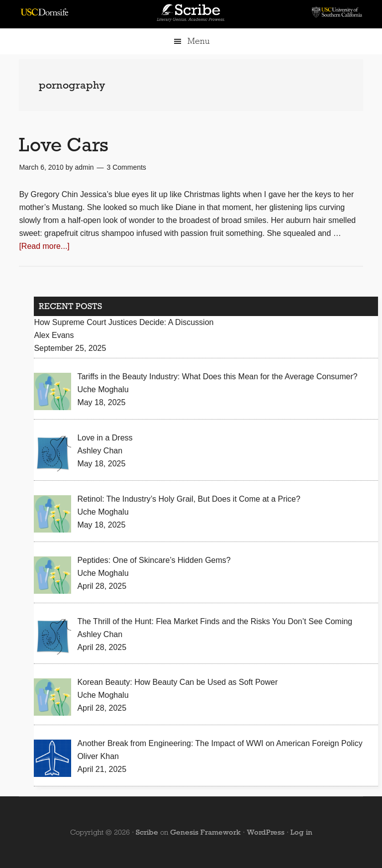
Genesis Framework (205, 832)
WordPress (266, 832)
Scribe (147, 832)
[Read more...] (44, 246)
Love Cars (64, 145)
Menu (198, 41)
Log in (301, 832)
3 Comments (127, 167)
